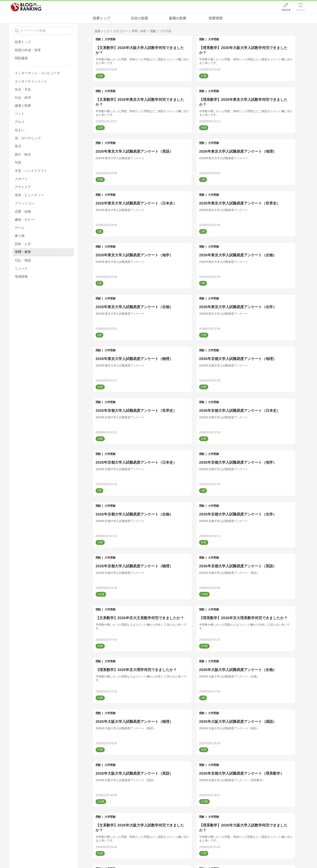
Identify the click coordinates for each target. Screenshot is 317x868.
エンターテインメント (31, 81)
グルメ (20, 122)
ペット (20, 114)
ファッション (24, 203)
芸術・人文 (23, 244)
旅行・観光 (23, 154)
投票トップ (101, 18)
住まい (20, 130)
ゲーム (20, 228)
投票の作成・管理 (28, 50)
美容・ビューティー (29, 195)
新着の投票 (178, 18)
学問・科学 (23, 252)
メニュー (301, 10)
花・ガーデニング (28, 138)
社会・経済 (23, 97)
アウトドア (23, 187)
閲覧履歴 (21, 58)
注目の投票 (139, 18)
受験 (98, 39)
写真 (18, 162)
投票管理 (216, 18)
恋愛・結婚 (23, 211)
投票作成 (286, 10)
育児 (18, 146)
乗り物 (20, 236)
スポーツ (21, 179)
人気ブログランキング (26, 7)
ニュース (21, 268)
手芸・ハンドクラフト (31, 171)
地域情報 (21, 276)
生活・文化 (23, 89)
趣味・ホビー (24, 220)
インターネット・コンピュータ (37, 73)
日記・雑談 (23, 260)
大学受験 (110, 39)
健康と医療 (23, 106)
